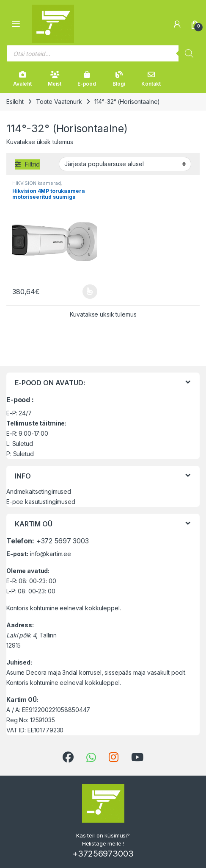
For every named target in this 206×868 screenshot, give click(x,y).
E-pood (87, 79)
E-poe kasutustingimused (41, 502)
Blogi (119, 79)
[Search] (189, 53)
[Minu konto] (177, 24)
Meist (55, 79)
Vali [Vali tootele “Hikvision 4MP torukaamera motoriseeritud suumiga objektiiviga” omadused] (90, 292)
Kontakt (151, 79)
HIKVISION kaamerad (36, 183)
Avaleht (22, 79)
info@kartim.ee (51, 554)
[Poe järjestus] (125, 164)
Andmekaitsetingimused (39, 491)
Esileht (15, 102)
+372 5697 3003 (63, 541)
